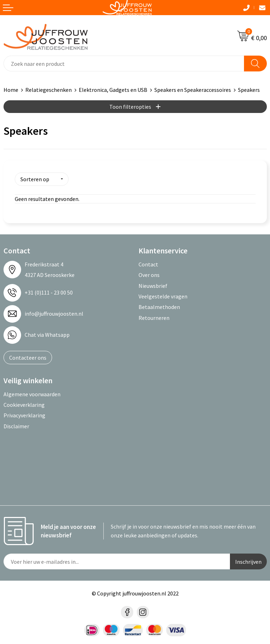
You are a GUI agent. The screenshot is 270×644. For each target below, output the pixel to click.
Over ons (149, 274)
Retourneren (154, 317)
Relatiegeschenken (49, 90)
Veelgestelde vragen (163, 296)
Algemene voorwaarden (32, 393)
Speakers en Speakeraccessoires (193, 90)
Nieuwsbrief (153, 285)
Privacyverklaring (24, 415)
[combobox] (124, 64)
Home (11, 90)
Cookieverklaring (24, 404)
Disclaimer (16, 425)
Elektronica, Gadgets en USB (113, 90)
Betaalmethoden (159, 307)
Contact (148, 264)
